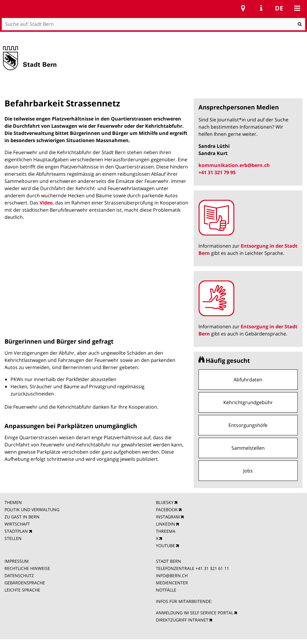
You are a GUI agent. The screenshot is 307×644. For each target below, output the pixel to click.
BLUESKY (165, 502)
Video (46, 203)
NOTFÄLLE (166, 590)
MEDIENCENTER (172, 583)
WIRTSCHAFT (17, 524)
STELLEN (13, 538)
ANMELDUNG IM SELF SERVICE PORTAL (195, 613)
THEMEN (13, 502)
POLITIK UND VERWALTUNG (32, 510)
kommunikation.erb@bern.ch (234, 165)
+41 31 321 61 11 (212, 568)
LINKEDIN (165, 524)
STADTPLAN (16, 531)
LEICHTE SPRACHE (22, 590)
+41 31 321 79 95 (217, 172)
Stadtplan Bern (243, 8)
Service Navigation (261, 8)
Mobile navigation (297, 8)
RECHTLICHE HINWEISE (27, 568)
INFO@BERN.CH (172, 575)
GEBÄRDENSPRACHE (25, 583)
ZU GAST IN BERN (22, 517)
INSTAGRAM (168, 517)
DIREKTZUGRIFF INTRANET (182, 620)
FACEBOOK (167, 510)
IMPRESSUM (17, 561)
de (279, 8)
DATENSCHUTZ (19, 575)
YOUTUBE (165, 546)
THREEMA (166, 531)
